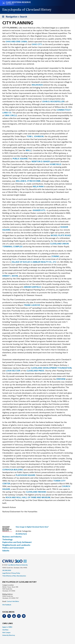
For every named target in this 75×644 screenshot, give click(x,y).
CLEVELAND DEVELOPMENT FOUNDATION (51, 368)
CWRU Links (8, 624)
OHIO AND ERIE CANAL (17, 42)
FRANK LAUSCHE (32, 305)
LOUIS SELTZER (13, 371)
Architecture (21, 534)
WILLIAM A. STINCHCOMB (28, 181)
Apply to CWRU (7, 627)
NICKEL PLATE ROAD (61, 235)
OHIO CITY (37, 44)
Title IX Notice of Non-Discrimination (14, 576)
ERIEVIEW (61, 379)
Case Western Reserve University (18, 565)
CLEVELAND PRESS (35, 371)
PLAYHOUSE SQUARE (25, 475)
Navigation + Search (14, 17)
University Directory (9, 635)
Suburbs (6, 551)
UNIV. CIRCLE (11, 115)
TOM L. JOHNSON (35, 136)
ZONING (55, 256)
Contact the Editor (13, 601)
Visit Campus (6, 632)
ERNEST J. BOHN (10, 276)
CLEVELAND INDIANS (36, 492)
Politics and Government (13, 548)
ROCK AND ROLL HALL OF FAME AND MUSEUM (28, 497)
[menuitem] (37, 627)
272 (34, 262)
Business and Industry (12, 537)
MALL (28, 150)
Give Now (5, 630)
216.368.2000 (7, 570)
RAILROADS (37, 85)
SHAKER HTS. (39, 210)
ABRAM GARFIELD (32, 287)
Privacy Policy (16, 573)
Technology (7, 539)
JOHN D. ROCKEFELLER (53, 102)
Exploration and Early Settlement (17, 542)
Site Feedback (7, 605)
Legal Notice (6, 573)
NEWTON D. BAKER (41, 161)
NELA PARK (38, 187)
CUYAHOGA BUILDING (13, 470)
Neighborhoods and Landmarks (16, 545)
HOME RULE (55, 164)
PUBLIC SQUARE (20, 159)
